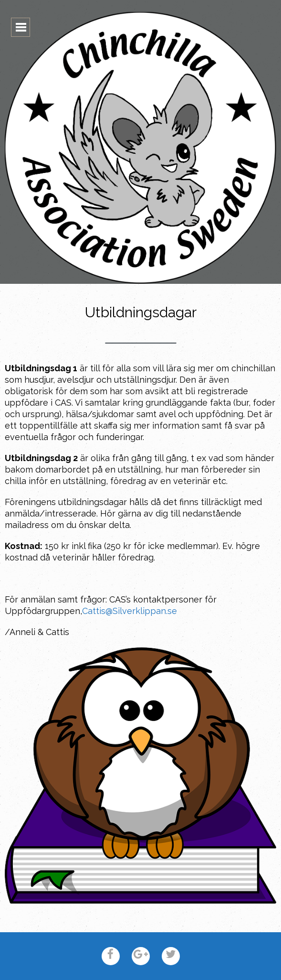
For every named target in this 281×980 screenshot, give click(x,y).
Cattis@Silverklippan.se (130, 611)
